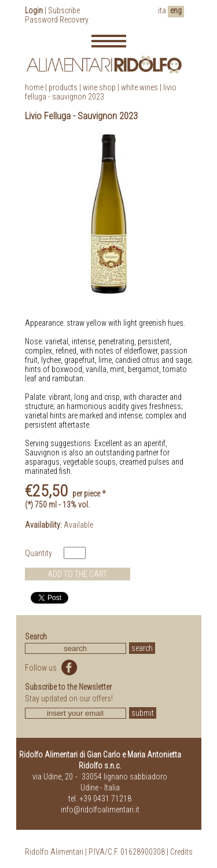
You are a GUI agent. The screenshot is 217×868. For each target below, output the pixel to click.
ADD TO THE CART (77, 574)
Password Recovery (57, 20)
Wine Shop (99, 87)
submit (143, 713)
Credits (181, 852)
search (142, 648)
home (34, 87)
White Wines (139, 87)
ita (162, 10)
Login (34, 10)
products (63, 87)
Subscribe (64, 10)
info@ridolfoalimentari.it (100, 810)
